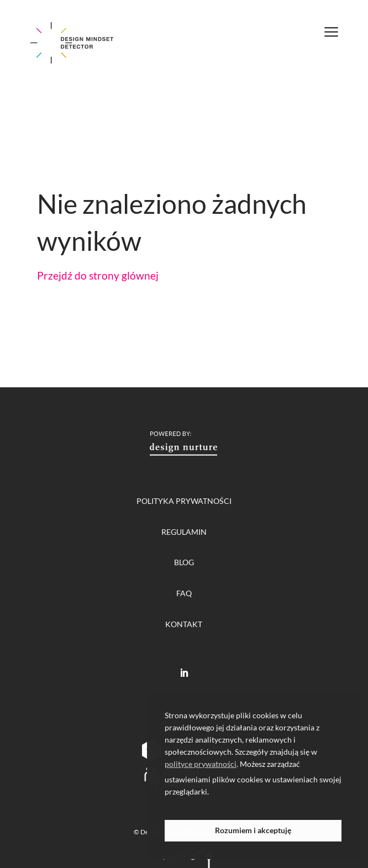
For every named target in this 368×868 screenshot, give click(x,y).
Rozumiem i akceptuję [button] (253, 830)
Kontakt (184, 624)
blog (184, 562)
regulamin (184, 532)
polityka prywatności (184, 501)
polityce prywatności (201, 764)
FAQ (184, 593)
